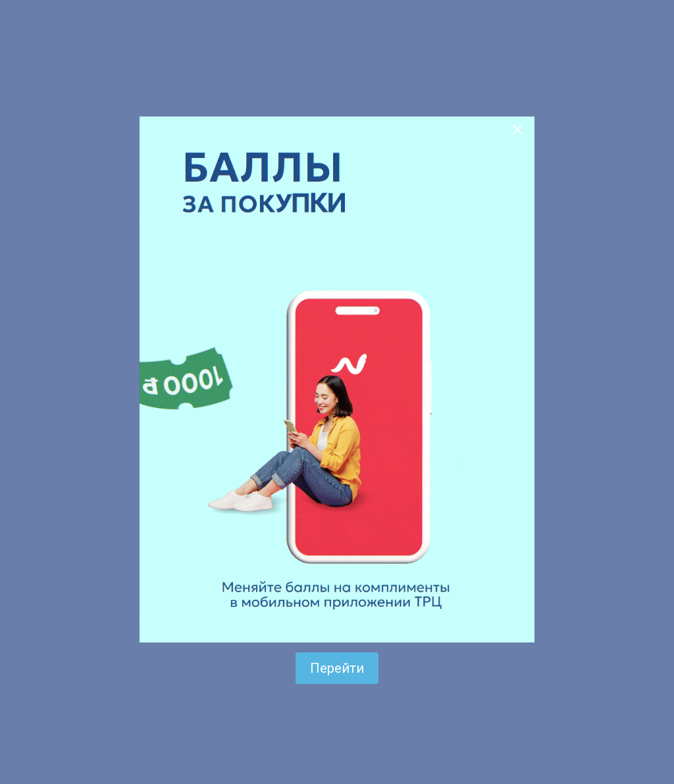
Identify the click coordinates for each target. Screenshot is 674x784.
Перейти (337, 668)
